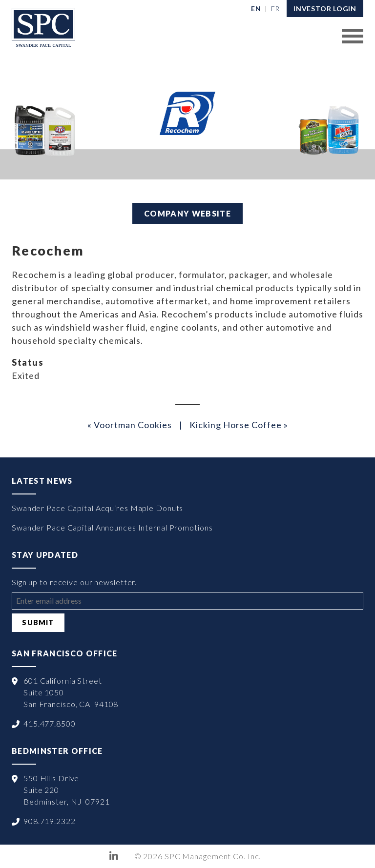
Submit (38, 622)
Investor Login (325, 9)
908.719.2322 (50, 821)
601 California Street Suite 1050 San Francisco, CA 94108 (71, 692)
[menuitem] (256, 9)
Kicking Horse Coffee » (239, 425)
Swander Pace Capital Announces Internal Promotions (112, 527)
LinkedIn (114, 856)
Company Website (187, 213)
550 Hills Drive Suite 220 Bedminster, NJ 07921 (67, 790)
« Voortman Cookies (130, 425)
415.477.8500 (50, 723)
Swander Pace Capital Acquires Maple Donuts (97, 508)
